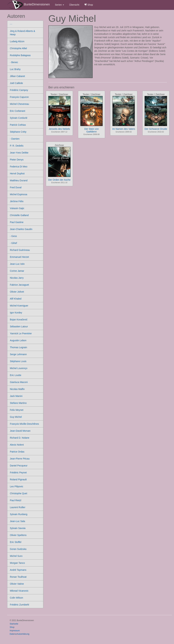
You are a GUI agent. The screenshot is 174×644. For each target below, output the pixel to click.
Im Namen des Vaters (124, 129)
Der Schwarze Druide (156, 129)
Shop (89, 5)
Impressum (15, 631)
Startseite (14, 624)
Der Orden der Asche (59, 180)
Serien (59, 5)
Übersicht (74, 5)
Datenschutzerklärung (20, 634)
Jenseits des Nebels (59, 129)
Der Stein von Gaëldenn (92, 130)
